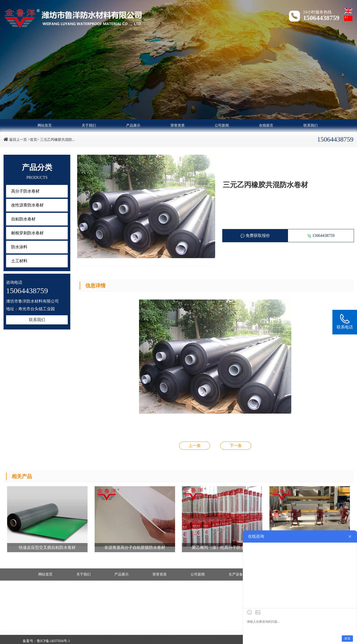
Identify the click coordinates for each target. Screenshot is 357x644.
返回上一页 (18, 140)
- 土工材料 (94, 637)
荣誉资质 (178, 125)
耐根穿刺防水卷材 (27, 233)
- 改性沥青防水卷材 (101, 633)
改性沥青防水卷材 (27, 205)
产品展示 (133, 125)
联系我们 (311, 125)
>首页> (33, 140)
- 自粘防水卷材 (156, 633)
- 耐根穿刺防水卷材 (219, 633)
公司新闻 (222, 125)
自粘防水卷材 (23, 219)
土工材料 (19, 261)
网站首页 (45, 125)
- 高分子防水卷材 (40, 633)
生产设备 (236, 574)
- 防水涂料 (35, 637)
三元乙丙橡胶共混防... (57, 140)
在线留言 (266, 125)
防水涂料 (19, 247)
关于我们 (89, 125)
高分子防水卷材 (25, 191)
